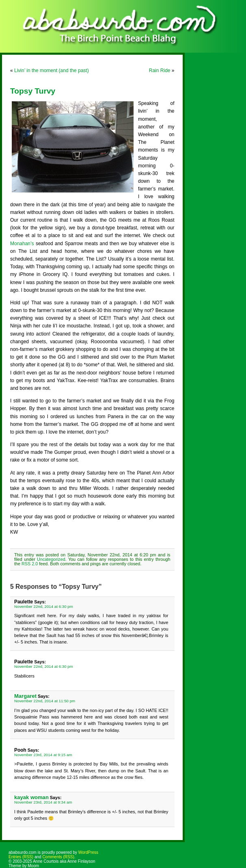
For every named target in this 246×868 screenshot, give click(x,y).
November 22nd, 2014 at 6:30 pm (44, 606)
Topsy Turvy (33, 91)
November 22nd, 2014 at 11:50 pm (45, 701)
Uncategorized (51, 559)
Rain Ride (160, 71)
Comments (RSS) (58, 857)
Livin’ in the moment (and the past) (52, 71)
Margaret (25, 696)
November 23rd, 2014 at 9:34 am (43, 802)
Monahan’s (22, 244)
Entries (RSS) (21, 857)
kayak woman (31, 797)
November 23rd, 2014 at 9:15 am (43, 755)
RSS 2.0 (30, 564)
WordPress (88, 852)
